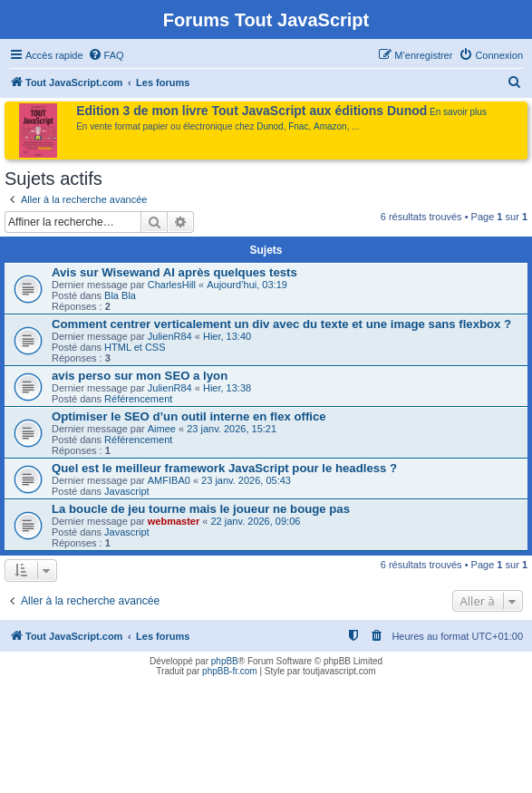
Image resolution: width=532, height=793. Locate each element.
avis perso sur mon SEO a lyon (140, 376)
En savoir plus (458, 112)
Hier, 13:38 (227, 388)
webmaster (174, 521)
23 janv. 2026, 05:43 (246, 480)
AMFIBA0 (169, 480)
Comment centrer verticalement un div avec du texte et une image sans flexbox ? (281, 324)
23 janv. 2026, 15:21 (232, 429)
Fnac (298, 126)
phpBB (225, 661)
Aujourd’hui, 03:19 (247, 285)
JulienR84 (170, 336)
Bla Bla (120, 295)
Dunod (270, 126)
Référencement (138, 399)
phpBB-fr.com (230, 671)
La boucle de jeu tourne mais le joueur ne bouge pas (201, 509)
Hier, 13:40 (227, 336)
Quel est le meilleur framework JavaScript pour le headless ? (224, 468)
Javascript (127, 491)
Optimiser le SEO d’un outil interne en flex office (189, 416)
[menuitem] (106, 55)
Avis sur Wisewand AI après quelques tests (174, 272)
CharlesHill (172, 285)
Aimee (162, 429)
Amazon (330, 126)
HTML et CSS (135, 347)
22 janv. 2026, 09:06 (256, 521)
